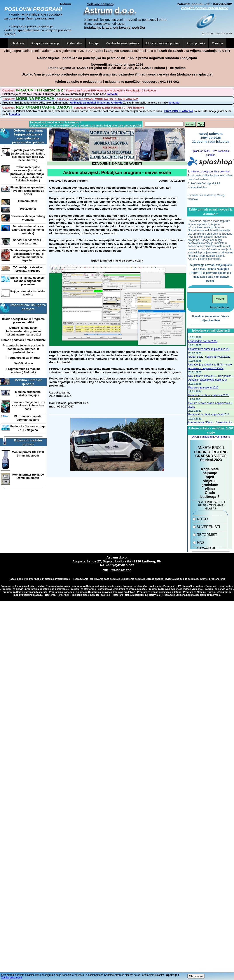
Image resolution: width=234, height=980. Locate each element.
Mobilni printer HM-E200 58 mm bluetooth (28, 454)
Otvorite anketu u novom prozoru (211, 437)
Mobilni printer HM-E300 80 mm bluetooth (28, 476)
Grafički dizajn (23, 363)
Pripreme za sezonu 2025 (203, 388)
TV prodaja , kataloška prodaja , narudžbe (28, 269)
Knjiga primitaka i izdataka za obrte (28, 293)
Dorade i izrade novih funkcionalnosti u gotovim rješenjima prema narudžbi (23, 331)
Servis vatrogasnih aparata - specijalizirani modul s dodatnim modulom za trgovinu (28, 255)
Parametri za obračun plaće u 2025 (209, 395)
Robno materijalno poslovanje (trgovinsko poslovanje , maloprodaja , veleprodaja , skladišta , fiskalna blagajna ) (28, 174)
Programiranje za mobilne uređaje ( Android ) (23, 371)
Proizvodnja (28, 209)
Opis (201, 124)
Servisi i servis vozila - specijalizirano (28, 242)
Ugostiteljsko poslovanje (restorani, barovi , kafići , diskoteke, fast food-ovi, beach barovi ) (28, 155)
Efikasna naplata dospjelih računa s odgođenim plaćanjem (28, 281)
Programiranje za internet (23, 358)
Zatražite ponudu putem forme (204, 8)
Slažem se (196, 976)
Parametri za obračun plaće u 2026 (209, 349)
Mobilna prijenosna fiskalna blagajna (28, 393)
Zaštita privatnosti (11, 978)
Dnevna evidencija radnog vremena (28, 218)
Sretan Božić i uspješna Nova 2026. (209, 357)
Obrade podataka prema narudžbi (24, 340)
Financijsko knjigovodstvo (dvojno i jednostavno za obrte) (28, 191)
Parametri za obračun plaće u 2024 (209, 414)
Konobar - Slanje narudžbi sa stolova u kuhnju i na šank (28, 406)
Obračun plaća (28, 201)
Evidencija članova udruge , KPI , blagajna (28, 428)
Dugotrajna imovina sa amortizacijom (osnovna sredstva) (28, 230)
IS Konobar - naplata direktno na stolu (28, 418)
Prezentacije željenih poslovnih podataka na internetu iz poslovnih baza (23, 349)
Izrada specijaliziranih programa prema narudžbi (23, 321)
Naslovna (18, 43)
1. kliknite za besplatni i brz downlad (209, 172)
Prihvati (190, 124)
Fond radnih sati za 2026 (203, 341)
